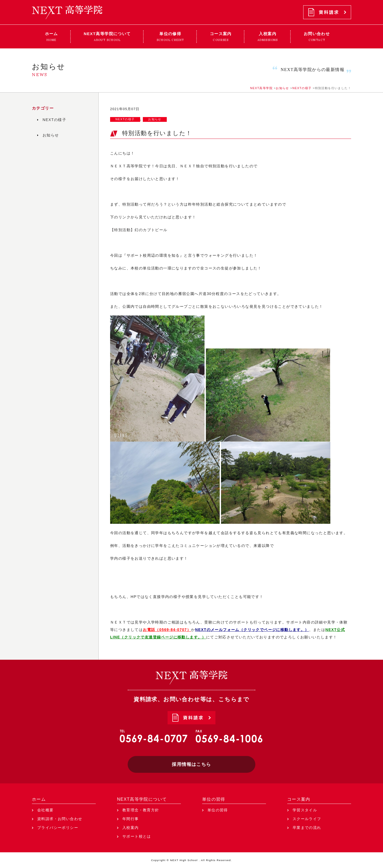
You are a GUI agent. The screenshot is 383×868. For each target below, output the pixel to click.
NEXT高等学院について (142, 799)
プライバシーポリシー (58, 828)
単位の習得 (214, 799)
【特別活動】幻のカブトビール (139, 230)
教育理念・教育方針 (141, 810)
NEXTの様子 (125, 119)
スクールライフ (307, 819)
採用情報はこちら (191, 764)
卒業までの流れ (307, 828)
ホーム (39, 799)
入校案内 (131, 828)
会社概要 (45, 810)
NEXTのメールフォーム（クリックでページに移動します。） (252, 630)
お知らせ (155, 119)
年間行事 (131, 819)
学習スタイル (305, 810)
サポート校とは (137, 836)
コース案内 (299, 799)
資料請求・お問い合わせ (60, 819)
